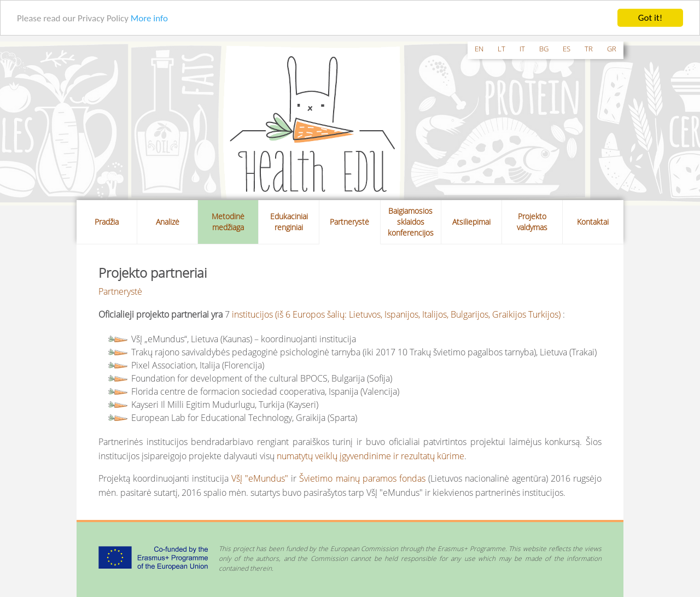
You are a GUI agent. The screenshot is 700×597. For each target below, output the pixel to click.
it (522, 49)
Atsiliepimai (471, 222)
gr (612, 49)
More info (149, 18)
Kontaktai (593, 222)
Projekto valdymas (532, 222)
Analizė (168, 222)
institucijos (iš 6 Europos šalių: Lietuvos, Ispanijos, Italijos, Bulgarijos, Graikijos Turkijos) (396, 314)
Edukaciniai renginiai (289, 222)
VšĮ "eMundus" (260, 478)
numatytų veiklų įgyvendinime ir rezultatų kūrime (371, 456)
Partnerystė (349, 222)
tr (589, 49)
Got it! (650, 18)
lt (501, 49)
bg (544, 49)
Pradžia (107, 222)
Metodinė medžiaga (228, 222)
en (479, 49)
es (567, 49)
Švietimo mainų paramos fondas (362, 478)
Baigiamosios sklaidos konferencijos (411, 222)
